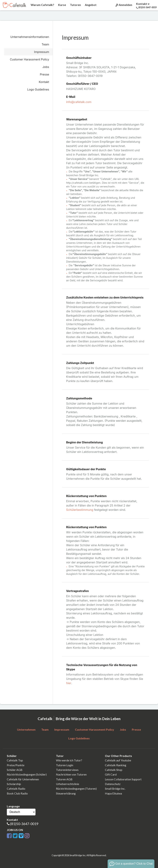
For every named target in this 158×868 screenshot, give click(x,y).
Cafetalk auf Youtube (118, 760)
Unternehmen (26, 729)
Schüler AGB (15, 770)
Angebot (90, 5)
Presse (44, 74)
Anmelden (123, 5)
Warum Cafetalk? (42, 5)
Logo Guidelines (38, 89)
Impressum (42, 52)
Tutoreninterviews (67, 770)
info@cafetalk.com (79, 102)
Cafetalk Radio (16, 788)
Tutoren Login (65, 765)
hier (69, 683)
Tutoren (75, 5)
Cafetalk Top (15, 760)
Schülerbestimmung (80, 510)
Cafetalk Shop (114, 770)
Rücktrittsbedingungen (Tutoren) (76, 788)
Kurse (62, 5)
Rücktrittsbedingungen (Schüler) (27, 774)
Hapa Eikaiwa (113, 793)
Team (45, 44)
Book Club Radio (17, 793)
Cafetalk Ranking (116, 765)
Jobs (46, 67)
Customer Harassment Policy (30, 59)
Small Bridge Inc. (115, 788)
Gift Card (111, 774)
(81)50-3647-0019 (24, 824)
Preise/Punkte (16, 765)
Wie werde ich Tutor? (69, 760)
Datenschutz (113, 784)
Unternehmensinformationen (30, 37)
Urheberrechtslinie (68, 784)
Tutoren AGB (64, 779)
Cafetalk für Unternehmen (23, 779)
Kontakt (44, 82)
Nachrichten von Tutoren (71, 774)
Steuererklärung (66, 793)
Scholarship (14, 784)
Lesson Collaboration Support (123, 779)
